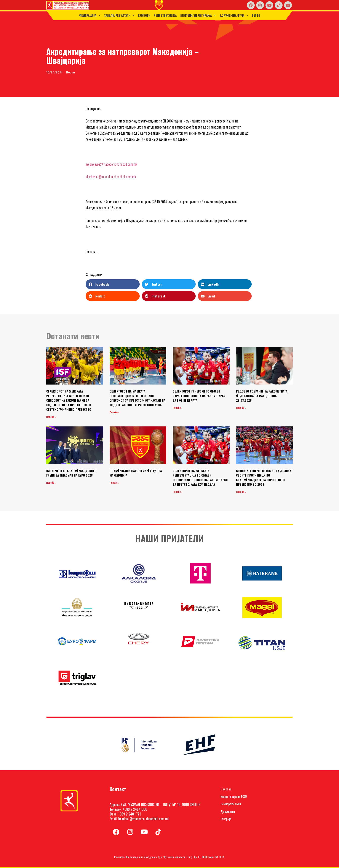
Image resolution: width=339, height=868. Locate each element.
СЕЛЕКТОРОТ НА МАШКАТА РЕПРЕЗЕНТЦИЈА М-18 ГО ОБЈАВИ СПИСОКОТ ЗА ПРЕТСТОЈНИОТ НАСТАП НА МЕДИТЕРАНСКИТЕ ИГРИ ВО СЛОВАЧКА (138, 398)
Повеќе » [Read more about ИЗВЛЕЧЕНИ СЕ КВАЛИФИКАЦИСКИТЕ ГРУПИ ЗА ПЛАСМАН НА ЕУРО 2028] (51, 483)
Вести (256, 15)
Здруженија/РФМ (234, 15)
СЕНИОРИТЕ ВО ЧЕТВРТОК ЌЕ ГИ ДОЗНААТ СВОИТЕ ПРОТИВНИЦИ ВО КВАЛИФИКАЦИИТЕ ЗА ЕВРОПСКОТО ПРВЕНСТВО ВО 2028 (264, 477)
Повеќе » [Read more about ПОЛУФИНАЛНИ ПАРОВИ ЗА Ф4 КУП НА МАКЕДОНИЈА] (114, 483)
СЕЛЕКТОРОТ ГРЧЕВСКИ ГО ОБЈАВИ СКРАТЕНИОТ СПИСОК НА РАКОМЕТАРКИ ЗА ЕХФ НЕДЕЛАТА (199, 396)
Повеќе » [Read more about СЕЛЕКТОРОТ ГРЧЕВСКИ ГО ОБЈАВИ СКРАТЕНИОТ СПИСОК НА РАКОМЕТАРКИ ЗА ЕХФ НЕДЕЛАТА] (178, 408)
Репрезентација (165, 15)
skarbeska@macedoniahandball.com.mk (111, 177)
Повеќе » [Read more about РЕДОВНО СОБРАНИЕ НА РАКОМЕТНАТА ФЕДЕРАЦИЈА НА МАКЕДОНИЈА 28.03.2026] (241, 408)
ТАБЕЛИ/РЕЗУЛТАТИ (119, 15)
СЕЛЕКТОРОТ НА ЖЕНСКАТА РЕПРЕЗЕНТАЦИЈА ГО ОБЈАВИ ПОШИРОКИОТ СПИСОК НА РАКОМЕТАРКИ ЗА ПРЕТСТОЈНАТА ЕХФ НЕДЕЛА (200, 477)
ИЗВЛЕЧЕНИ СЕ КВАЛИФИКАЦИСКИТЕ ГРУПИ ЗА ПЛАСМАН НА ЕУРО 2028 (71, 473)
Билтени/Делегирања (198, 15)
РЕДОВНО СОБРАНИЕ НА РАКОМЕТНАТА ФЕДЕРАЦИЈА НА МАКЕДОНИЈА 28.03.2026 (262, 396)
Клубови (144, 15)
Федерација (90, 15)
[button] (113, 284)
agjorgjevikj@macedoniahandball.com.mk (111, 164)
